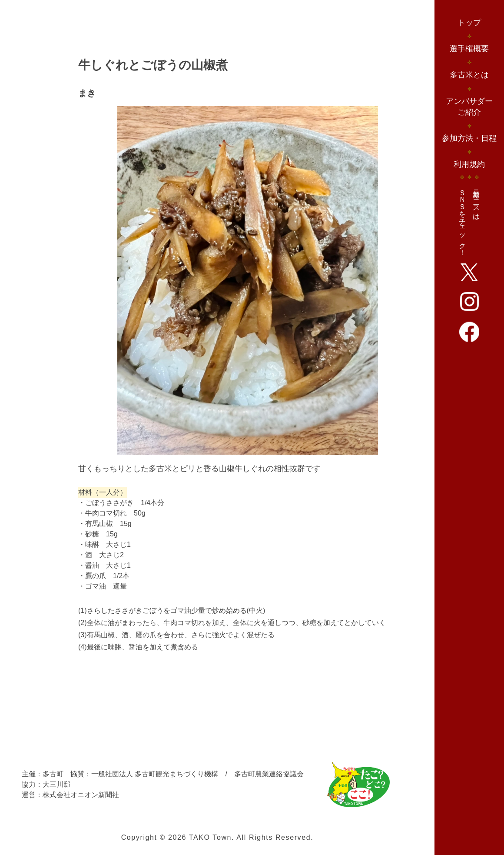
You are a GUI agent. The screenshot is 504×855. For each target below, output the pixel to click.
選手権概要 (469, 49)
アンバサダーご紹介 (469, 107)
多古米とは (469, 75)
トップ (469, 23)
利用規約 (469, 164)
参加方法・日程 (469, 138)
